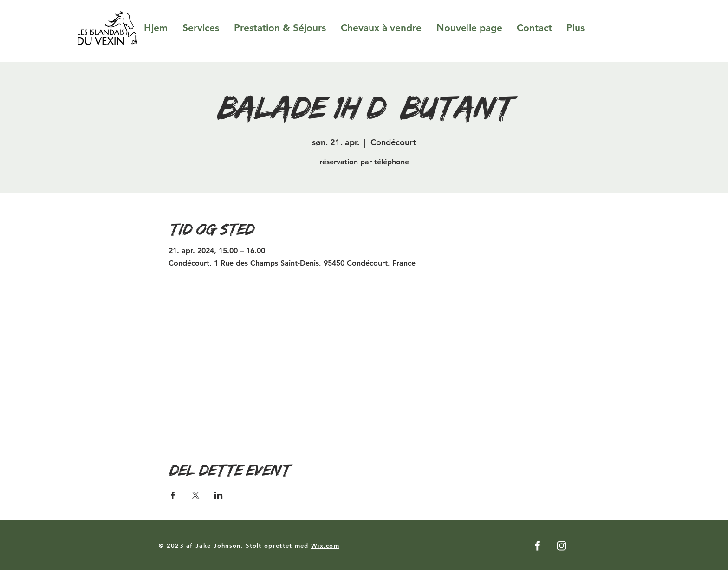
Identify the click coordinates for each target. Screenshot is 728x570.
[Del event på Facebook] (173, 495)
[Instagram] (562, 546)
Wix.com (325, 545)
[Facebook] (537, 546)
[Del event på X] (196, 495)
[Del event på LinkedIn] (218, 495)
